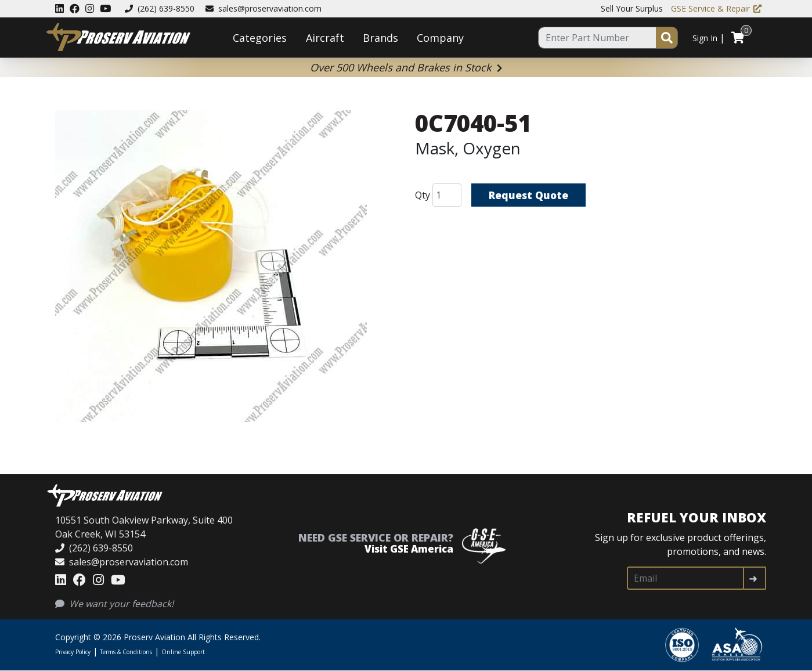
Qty (423, 195)
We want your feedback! (114, 604)
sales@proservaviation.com (264, 8)
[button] (211, 268)
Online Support (183, 652)
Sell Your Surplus (632, 8)
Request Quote (529, 195)
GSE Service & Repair (716, 8)
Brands (380, 38)
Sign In (705, 38)
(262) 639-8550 (160, 8)
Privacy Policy (73, 652)
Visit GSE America (409, 549)
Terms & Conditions (126, 652)
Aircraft (325, 38)
